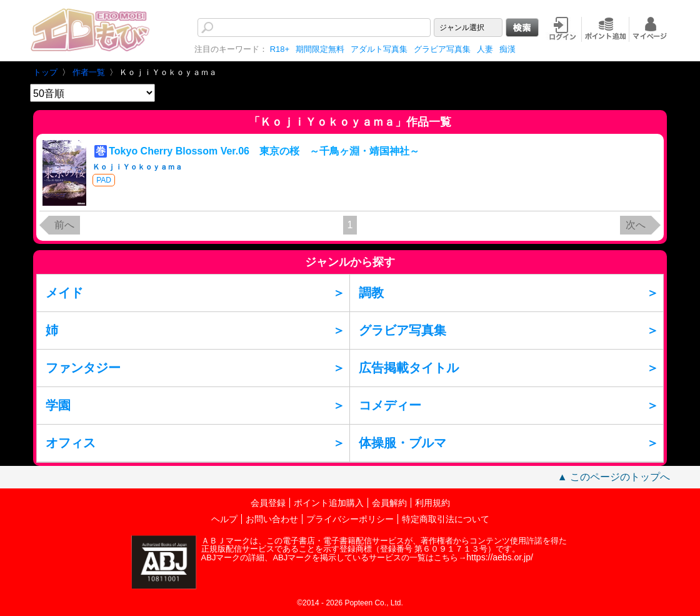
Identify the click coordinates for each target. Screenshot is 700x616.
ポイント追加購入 (329, 503)
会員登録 (268, 503)
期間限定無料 (320, 49)
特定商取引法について (446, 519)
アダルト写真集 (379, 49)
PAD (104, 180)
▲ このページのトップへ (614, 477)
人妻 (485, 49)
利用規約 (432, 503)
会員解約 (389, 503)
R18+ (280, 49)
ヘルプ (224, 519)
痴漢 (507, 49)
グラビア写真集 (442, 49)
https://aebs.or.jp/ (500, 557)
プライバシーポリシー (350, 519)
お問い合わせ (272, 519)
